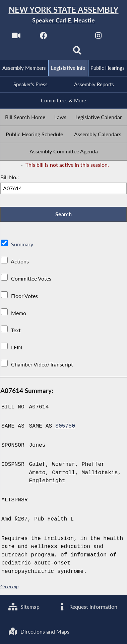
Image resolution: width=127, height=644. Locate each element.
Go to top (9, 587)
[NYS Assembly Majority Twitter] (71, 37)
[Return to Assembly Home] (63, 15)
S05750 (65, 426)
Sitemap (24, 607)
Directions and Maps (39, 631)
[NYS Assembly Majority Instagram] (98, 37)
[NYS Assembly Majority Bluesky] (50, 53)
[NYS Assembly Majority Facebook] (44, 37)
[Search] (77, 53)
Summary (22, 244)
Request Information (87, 607)
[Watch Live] (16, 37)
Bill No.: (10, 177)
